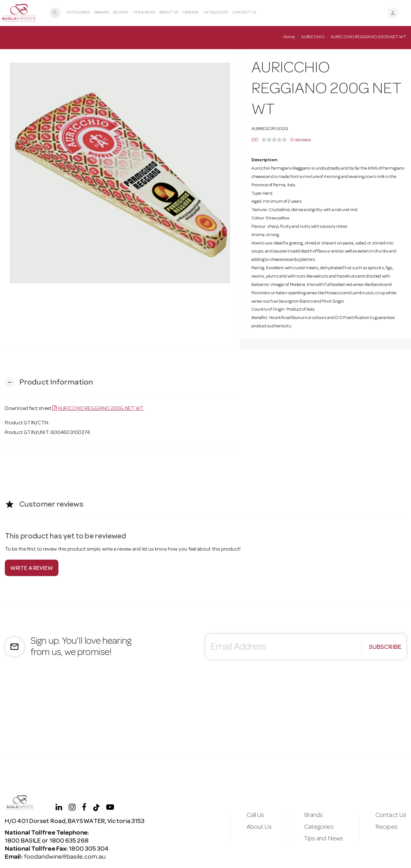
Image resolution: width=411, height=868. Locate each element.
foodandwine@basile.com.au (64, 857)
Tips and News (324, 839)
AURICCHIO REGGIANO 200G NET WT (101, 409)
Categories (78, 13)
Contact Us (245, 13)
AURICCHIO (313, 37)
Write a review (32, 569)
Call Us (255, 816)
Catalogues (216, 13)
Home (289, 37)
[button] (49, 382)
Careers (191, 13)
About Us (169, 13)
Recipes (120, 13)
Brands (102, 13)
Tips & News (144, 13)
